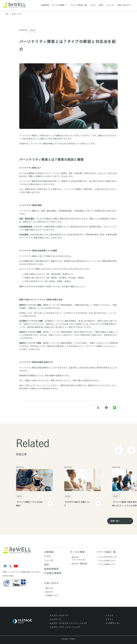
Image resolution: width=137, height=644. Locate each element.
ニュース (110, 5)
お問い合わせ (123, 5)
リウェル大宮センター (107, 561)
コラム (93, 5)
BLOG (33, 31)
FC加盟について (52, 595)
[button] (131, 451)
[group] (34, 488)
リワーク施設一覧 (79, 5)
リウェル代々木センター (108, 557)
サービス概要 (58, 5)
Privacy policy (8, 576)
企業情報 (45, 5)
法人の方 (49, 592)
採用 (101, 5)
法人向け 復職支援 (79, 564)
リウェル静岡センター (107, 564)
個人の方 (49, 588)
